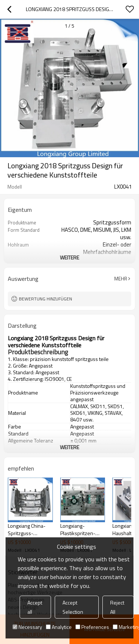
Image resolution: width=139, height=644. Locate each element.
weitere (69, 257)
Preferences (92, 627)
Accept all (35, 607)
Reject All (117, 607)
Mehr (121, 279)
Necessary (27, 627)
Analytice (59, 627)
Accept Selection (73, 607)
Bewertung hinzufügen (45, 299)
